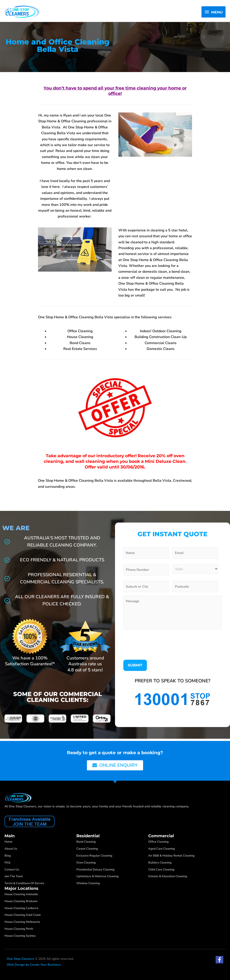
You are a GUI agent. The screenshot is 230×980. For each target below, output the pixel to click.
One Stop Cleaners (20, 959)
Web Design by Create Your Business (34, 965)
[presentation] (157, 646)
